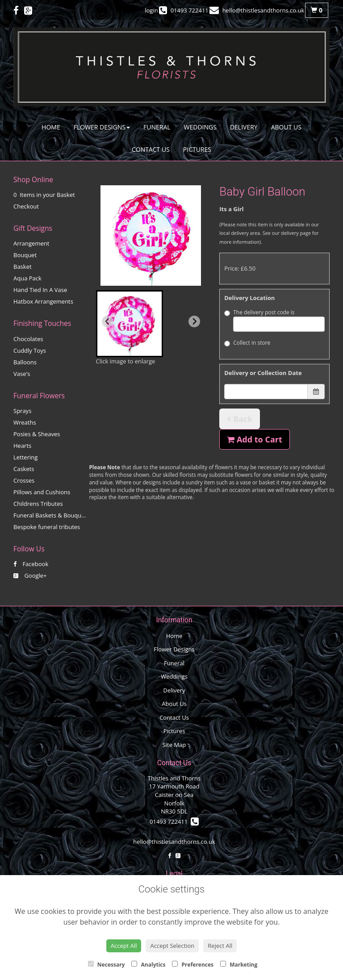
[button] (130, 324)
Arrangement (31, 243)
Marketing (239, 965)
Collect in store (247, 343)
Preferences (193, 965)
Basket (23, 267)
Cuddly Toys (30, 350)
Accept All (124, 946)
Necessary (107, 965)
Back (240, 419)
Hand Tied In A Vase (40, 290)
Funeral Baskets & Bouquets (51, 515)
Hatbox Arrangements (43, 301)
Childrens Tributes (38, 504)
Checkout (26, 206)
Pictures (197, 149)
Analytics (148, 965)
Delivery (244, 127)
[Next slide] (194, 321)
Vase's (22, 374)
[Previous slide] (108, 321)
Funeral (157, 127)
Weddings (200, 127)
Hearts (22, 446)
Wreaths (25, 422)
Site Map (174, 745)
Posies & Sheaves (37, 434)
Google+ (30, 575)
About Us (286, 127)
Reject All (220, 946)
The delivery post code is (274, 320)
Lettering (25, 457)
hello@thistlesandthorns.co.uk (174, 842)
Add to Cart (255, 439)
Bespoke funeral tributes (47, 527)
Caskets (24, 469)
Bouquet (25, 255)
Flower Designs (102, 127)
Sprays (22, 411)
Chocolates (28, 339)
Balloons (25, 362)
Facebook (31, 564)
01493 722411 (174, 822)
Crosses (24, 480)
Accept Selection (172, 946)
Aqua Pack (27, 278)
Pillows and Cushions (42, 492)
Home (51, 127)
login (151, 10)
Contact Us (151, 149)
